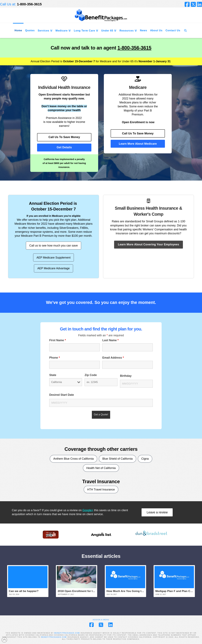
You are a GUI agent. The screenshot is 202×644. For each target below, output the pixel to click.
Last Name (110, 340)
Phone (55, 358)
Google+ (88, 510)
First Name (58, 340)
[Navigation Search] (185, 30)
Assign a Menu (101, 620)
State (53, 375)
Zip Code (91, 375)
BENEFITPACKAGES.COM (67, 633)
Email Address (113, 358)
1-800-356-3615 (134, 48)
